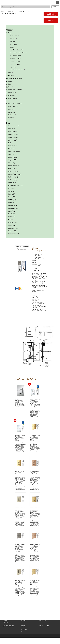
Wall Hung (12, 47)
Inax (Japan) (12, 129)
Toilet (9, 12)
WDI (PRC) (11, 191)
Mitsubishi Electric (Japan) (16, 185)
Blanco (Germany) (13, 208)
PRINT (51, 20)
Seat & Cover (13, 67)
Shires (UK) (12, 225)
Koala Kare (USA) (13, 177)
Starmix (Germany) (14, 234)
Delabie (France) (13, 157)
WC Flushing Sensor (15, 56)
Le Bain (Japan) (13, 180)
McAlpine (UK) (12, 220)
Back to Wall (13, 44)
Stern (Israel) (12, 140)
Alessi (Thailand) (13, 137)
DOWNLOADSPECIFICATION (51, 14)
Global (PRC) (12, 214)
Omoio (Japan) (12, 183)
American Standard (14, 126)
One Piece (13, 39)
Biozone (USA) (12, 217)
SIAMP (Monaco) (13, 149)
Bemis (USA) (12, 197)
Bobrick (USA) (12, 168)
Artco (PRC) (12, 163)
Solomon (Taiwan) (13, 228)
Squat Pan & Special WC (16, 50)
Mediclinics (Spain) (14, 171)
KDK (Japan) (12, 188)
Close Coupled (14, 36)
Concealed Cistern (18, 12)
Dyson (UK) (11, 203)
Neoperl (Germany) (13, 166)
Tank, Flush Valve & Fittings (18, 53)
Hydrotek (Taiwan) (13, 231)
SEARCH (55, 7)
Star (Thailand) (12, 146)
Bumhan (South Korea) (15, 174)
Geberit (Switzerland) (14, 151)
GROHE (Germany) (13, 134)
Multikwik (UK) (12, 222)
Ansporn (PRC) (12, 160)
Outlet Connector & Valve (17, 70)
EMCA (10, 143)
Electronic (13, 41)
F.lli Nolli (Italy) (12, 200)
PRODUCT (4, 12)
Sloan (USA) (12, 154)
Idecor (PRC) (12, 211)
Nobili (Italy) (12, 132)
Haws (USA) (12, 194)
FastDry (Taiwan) (13, 205)
